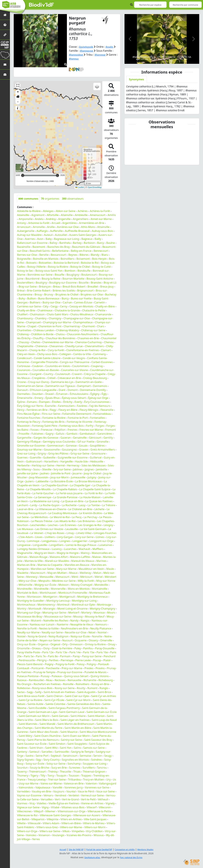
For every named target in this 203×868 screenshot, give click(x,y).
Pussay (45, 676)
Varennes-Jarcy (74, 787)
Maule (110, 569)
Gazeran (66, 438)
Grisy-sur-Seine (80, 454)
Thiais (77, 772)
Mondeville (101, 585)
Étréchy (68, 402)
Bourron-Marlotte (73, 279)
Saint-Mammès (28, 724)
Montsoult (35, 609)
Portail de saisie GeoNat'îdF (98, 849)
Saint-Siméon (57, 744)
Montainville (100, 589)
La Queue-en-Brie (72, 501)
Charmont (88, 326)
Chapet (32, 326)
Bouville (84, 283)
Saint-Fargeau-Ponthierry (64, 708)
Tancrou (102, 768)
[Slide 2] (142, 59)
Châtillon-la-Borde (42, 334)
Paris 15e (89, 652)
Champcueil (33, 322)
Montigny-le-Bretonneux (93, 597)
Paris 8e (53, 656)
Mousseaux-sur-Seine (58, 617)
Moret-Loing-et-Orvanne (72, 609)
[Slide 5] (155, 59)
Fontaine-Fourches (29, 418)
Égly (104, 394)
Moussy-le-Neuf (95, 617)
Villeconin (105, 807)
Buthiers (35, 302)
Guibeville (49, 458)
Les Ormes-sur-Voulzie (49, 529)
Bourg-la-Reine (51, 279)
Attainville (103, 227)
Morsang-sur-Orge (29, 613)
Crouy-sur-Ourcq (38, 382)
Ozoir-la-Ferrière (62, 648)
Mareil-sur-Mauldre (57, 561)
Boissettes (45, 263)
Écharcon (62, 394)
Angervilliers (81, 219)
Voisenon (44, 835)
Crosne (21, 382)
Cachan (67, 302)
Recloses (60, 680)
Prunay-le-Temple (44, 672)
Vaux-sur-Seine (105, 791)
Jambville (101, 469)
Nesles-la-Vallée (49, 628)
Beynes (73, 255)
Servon (98, 756)
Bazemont (39, 247)
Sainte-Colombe (55, 704)
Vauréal (71, 791)
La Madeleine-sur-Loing (45, 501)
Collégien (65, 354)
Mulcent (36, 621)
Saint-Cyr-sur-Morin (79, 700)
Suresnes (75, 768)
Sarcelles (47, 752)
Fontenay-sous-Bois (72, 426)
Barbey (77, 243)
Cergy (54, 306)
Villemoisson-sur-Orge (71, 811)
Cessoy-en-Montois (81, 306)
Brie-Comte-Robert (39, 291)
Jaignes (89, 469)
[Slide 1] (138, 59)
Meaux (73, 573)
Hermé (60, 465)
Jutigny (92, 477)
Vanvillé (57, 787)
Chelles (36, 342)
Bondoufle (84, 271)
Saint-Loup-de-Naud (104, 720)
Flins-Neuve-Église (28, 414)
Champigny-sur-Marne (57, 322)
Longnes (65, 541)
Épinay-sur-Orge (98, 398)
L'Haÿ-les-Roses (55, 533)
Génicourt (95, 438)
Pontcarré (38, 668)
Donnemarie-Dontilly (93, 390)
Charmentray (72, 326)
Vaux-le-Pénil (86, 791)
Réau (49, 680)
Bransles (96, 283)
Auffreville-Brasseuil (77, 231)
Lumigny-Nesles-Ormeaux (33, 549)
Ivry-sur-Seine (62, 469)
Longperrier (80, 541)
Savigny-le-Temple (82, 752)
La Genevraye (43, 497)
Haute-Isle (81, 461)
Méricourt (86, 577)
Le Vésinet (37, 533)
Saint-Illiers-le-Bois (47, 720)
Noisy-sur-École (80, 636)
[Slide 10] (177, 59)
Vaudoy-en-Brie (41, 791)
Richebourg (105, 680)
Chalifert (22, 314)
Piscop (97, 660)
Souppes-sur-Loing (95, 764)
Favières (82, 406)
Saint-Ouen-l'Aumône (47, 736)
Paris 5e (29, 656)
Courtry (48, 374)
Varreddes (23, 791)
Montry (22, 609)
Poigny (49, 664)
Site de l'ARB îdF (72, 849)
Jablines (78, 469)
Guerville (35, 458)
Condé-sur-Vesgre (74, 358)
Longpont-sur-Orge (101, 541)
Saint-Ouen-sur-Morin (76, 736)
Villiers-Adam (51, 823)
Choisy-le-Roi (37, 350)
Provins (100, 668)
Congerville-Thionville (44, 362)
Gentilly (108, 438)
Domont (73, 390)
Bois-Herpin (99, 259)
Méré (75, 577)
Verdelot (74, 795)
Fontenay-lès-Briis (53, 422)
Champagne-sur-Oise (77, 318)
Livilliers (50, 537)
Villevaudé (34, 823)
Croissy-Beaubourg (95, 378)
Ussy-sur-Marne (28, 784)
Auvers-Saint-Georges (83, 235)
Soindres (96, 760)
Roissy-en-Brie (100, 684)
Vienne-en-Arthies (92, 803)
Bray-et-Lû (110, 283)
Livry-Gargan (65, 537)
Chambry (41, 318)
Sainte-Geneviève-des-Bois (84, 704)
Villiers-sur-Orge (27, 831)
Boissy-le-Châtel (80, 267)
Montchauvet (48, 593)
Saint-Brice (104, 692)
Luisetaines (105, 545)
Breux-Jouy (107, 287)
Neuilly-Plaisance (101, 628)
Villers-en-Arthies (71, 819)
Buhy (22, 298)
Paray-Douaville (105, 648)
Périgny (42, 660)
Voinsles (31, 835)
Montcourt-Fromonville (73, 593)
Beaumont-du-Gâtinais (86, 247)
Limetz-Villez (84, 533)
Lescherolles (38, 525)
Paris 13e (62, 652)
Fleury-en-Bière (68, 410)
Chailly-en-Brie (26, 310)
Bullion (31, 298)
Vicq (32, 803)
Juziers (30, 481)
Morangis (49, 609)
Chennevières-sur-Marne (58, 342)
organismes (50, 199)
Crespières (38, 378)
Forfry (90, 426)
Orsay (112, 644)
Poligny (91, 664)
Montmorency (46, 605)
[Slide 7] (164, 59)
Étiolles (56, 402)
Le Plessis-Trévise (42, 521)
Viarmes (22, 803)
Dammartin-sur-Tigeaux (60, 386)
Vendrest (61, 795)
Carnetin (100, 302)
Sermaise (85, 756)
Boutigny (41, 283)
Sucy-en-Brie (59, 768)
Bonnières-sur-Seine (40, 275)
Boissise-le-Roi (90, 263)
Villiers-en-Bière (71, 823)
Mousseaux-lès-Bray (30, 617)
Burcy (65, 298)
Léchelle (99, 509)
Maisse (97, 557)
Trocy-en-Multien (94, 780)
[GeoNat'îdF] (5, 45)
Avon (40, 239)
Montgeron (50, 597)
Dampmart (84, 386)
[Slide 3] (147, 59)
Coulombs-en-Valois (58, 366)
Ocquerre (81, 640)
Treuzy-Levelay (37, 780)
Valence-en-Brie (74, 784)
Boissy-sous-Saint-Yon (49, 271)
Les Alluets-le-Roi (65, 521)
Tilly (43, 776)
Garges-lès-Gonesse (46, 438)
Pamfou (88, 648)
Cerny (64, 306)
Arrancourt (24, 227)
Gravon (84, 450)
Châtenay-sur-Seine (93, 330)
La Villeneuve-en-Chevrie (51, 509)
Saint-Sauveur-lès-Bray (98, 740)
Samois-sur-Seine (94, 748)
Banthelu (65, 243)
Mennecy (32, 577)
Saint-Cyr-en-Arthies (104, 696)
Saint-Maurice (69, 732)
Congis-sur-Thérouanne (75, 362)
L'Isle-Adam (26, 537)
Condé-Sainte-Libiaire (47, 358)
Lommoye (33, 541)
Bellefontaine (60, 251)
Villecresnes (24, 811)
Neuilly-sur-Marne (28, 632)
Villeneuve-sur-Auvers (87, 815)
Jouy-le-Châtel (92, 473)
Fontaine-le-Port (78, 418)
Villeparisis (38, 819)
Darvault (22, 390)
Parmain (65, 656)
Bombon (70, 271)
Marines (101, 561)
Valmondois (26, 787)
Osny (46, 648)
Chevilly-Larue (74, 346)
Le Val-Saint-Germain (93, 529)
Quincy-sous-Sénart (76, 676)
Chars (101, 326)
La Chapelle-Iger (80, 485)
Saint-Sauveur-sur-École (32, 744)
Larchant (23, 505)
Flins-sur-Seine (51, 414)
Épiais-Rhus (52, 398)
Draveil (50, 394)
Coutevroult (63, 374)
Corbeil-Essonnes (102, 362)
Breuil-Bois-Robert (74, 287)
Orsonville (23, 648)
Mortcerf (74, 613)
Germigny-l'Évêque (29, 442)
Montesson (34, 597)
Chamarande (103, 314)
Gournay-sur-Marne (29, 450)
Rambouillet (36, 680)
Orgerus (43, 644)
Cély (46, 306)
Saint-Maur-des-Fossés (44, 732)
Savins (29, 756)
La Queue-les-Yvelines (99, 501)
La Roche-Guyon (49, 505)
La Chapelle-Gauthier (55, 485)
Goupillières (97, 446)
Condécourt (24, 358)
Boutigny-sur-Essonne (63, 283)
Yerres (36, 839)
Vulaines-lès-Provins (79, 835)
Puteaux (57, 676)
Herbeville (23, 465)
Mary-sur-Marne (66, 569)
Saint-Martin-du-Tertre (49, 728)
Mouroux (99, 613)
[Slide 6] (160, 59)
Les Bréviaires (86, 521)
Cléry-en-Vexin (26, 354)
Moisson (63, 585)
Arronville (39, 227)
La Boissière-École (62, 481)
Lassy (82, 505)
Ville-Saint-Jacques (95, 819)
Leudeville (71, 529)
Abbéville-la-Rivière (29, 211)
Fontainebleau (102, 414)
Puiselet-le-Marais (95, 672)
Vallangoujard (108, 784)
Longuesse (24, 545)
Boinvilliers (67, 259)
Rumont (92, 688)
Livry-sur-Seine (84, 537)
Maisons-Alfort (59, 557)
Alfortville (53, 215)
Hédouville (97, 461)
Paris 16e (102, 652)
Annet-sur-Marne (101, 219)
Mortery (86, 613)
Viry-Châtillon (94, 831)
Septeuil (56, 756)
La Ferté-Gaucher (43, 493)
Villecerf (92, 807)
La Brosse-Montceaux (88, 481)
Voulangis (58, 835)
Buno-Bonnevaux (49, 298)
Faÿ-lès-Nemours (100, 406)
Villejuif (38, 811)
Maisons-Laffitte (80, 557)
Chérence (41, 346)
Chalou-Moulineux (82, 314)
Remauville (74, 680)
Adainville (23, 215)
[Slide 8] (168, 59)
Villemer (50, 811)
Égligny (95, 394)
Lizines (100, 537)
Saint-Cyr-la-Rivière (30, 700)
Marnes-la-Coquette (50, 565)
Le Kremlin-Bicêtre (90, 513)
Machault (84, 549)
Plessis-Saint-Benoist (30, 664)
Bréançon (45, 287)
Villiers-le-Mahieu (94, 823)
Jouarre (77, 473)
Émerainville (25, 398)
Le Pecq (77, 517)
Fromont (111, 430)
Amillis (112, 215)
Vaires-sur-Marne (51, 784)
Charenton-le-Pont (50, 326)
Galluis (60, 434)
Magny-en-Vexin (44, 553)
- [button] (18, 102)
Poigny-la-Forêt (65, 664)
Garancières (105, 434)
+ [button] (18, 92)
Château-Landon (44, 330)
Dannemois (100, 386)
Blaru (105, 255)
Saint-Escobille (37, 708)
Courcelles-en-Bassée (46, 370)
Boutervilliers (25, 283)
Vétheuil (103, 799)
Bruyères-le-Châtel (67, 295)
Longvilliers (56, 545)
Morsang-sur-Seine (54, 613)
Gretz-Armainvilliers (103, 450)
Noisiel (21, 636)
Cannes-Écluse (83, 302)
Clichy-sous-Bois (47, 354)
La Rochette (69, 505)
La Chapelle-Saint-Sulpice (95, 489)
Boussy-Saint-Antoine (100, 279)
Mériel (98, 577)
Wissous (99, 835)
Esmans (32, 402)
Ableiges (48, 211)
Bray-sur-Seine (28, 287)
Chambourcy (25, 318)
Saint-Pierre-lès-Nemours (43, 740)
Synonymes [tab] (137, 79)
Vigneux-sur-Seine (28, 807)
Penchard (110, 656)
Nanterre (62, 624)
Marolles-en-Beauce (77, 565)
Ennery (39, 398)
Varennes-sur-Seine (97, 787)
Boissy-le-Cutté (101, 267)
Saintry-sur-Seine (71, 740)
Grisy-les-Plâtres (58, 454)
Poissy (81, 664)
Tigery (34, 776)
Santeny (22, 752)
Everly (78, 402)
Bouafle (59, 275)
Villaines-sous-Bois (73, 807)
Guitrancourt (34, 461)
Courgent (36, 374)
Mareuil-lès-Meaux (83, 561)
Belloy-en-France (81, 251)
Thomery (23, 776)
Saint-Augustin (86, 692)
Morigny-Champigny (102, 609)
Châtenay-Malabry (67, 330)
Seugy (108, 756)
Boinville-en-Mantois (46, 259)
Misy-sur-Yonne (106, 581)
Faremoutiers (66, 406)
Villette (21, 823)
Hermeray (73, 465)
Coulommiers (81, 366)
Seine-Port (42, 756)
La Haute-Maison (90, 497)
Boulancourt (89, 275)
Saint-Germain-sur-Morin (34, 716)
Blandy (95, 255)
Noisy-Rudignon (58, 636)
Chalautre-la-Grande (67, 310)
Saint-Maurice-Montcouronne (98, 732)
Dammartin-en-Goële (89, 382)
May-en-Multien (57, 573)
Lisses (39, 537)
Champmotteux (83, 322)
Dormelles (23, 394)
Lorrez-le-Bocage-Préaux (81, 545)
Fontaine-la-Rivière (54, 418)
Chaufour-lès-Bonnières (60, 338)
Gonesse (71, 446)
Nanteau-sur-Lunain (42, 624)
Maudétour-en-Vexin (91, 569)
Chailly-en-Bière (105, 306)
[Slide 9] (173, 59)
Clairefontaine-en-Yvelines (83, 350)
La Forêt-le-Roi (94, 493)
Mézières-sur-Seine (64, 581)
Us (114, 780)
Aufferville (56, 231)
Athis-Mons (88, 227)
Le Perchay (90, 517)
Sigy (39, 760)
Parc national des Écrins (132, 857)
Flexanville (107, 410)
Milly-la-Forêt (86, 581)
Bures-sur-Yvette (81, 298)
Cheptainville (25, 346)
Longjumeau (49, 541)
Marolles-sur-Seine (42, 569)
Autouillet (61, 235)
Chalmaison (37, 314)
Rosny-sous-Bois (42, 688)
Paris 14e (75, 652)
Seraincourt (70, 756)
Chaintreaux (45, 310)
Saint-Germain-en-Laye (43, 712)
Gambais (72, 434)
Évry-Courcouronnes (97, 402)
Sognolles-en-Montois (75, 760)
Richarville (90, 680)
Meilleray (85, 573)
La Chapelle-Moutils (39, 489)
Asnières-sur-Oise (68, 227)
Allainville (67, 215)
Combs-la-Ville (82, 354)
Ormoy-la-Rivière (95, 644)
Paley (78, 648)
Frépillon (60, 430)
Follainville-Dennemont (77, 414)
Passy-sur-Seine (92, 656)
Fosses (35, 430)
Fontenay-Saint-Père (45, 426)
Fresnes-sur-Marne (91, 430)
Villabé (55, 807)
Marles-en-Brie (26, 565)
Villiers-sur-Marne (71, 827)
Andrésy (51, 219)
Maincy (85, 553)
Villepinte (52, 819)
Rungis (104, 688)
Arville (51, 227)
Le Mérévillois (39, 517)
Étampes (44, 402)
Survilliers (89, 768)
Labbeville (42, 481)
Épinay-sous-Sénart (74, 398)
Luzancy (57, 549)
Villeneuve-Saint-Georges (55, 815)
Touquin (61, 776)
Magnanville (25, 553)
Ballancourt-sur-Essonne (32, 243)
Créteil (51, 378)
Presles (89, 668)
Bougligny (73, 275)
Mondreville (24, 589)
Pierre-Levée (83, 660)
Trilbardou (74, 780)
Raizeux (22, 680)
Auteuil (48, 235)
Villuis (66, 831)
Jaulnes (44, 473)
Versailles (47, 799)
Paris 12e (48, 652)
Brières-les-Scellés (64, 291)
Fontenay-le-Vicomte (79, 422)
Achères (83, 211)
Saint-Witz (51, 748)
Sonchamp (74, 764)
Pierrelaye (67, 660)
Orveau (36, 648)
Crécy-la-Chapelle (95, 374)
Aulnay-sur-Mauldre (29, 235)
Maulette (23, 573)
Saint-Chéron (55, 696)
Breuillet (93, 287)
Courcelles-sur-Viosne (75, 370)
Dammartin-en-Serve (30, 386)
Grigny (42, 454)
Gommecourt (55, 446)
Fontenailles (97, 418)
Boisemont (83, 259)
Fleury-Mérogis (89, 410)
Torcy (51, 776)
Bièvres (84, 255)
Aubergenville (26, 231)
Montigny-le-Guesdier (31, 601)
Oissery (93, 640)
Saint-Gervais (60, 716)
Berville (44, 255)
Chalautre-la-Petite (94, 310)
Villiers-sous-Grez (47, 827)
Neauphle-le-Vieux (82, 624)
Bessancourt (58, 255)
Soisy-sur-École (35, 764)
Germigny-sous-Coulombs (59, 442)
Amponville (25, 219)
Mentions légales (150, 849)
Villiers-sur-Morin (95, 827)
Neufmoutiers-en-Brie (74, 628)
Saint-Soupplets (77, 744)
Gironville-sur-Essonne (31, 446)
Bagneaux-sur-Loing (67, 239)
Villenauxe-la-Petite (99, 811)
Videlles (42, 803)
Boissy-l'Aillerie (37, 267)
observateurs (73, 199)
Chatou (60, 334)
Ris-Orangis (24, 684)
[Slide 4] (151, 59)
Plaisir (107, 660)
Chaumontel (109, 338)
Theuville (65, 772)
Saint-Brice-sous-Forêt (31, 696)
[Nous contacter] (5, 65)
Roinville (68, 684)
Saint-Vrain (36, 748)
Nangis (85, 621)
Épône (21, 402)
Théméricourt (37, 772)
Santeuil (34, 752)
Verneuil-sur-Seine (92, 795)
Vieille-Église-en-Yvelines (64, 803)
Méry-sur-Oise (27, 581)
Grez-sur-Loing (26, 454)
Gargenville (24, 438)
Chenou (109, 342)
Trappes (86, 776)
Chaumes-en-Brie (88, 338)
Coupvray (97, 366)
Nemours (101, 624)
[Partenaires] (5, 35)
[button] (18, 85)
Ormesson (76, 644)
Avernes (30, 239)
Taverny (22, 772)
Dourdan (37, 394)
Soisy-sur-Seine (56, 764)
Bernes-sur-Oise (27, 255)
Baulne (111, 243)
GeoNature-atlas (91, 857)
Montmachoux (26, 605)
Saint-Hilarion (96, 716)
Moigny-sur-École (45, 585)
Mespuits (44, 581)
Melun (97, 573)
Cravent (77, 374)
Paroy (76, 656)
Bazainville (24, 247)
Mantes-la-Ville (34, 561)
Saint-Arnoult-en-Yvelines (59, 692)
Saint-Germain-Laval (72, 712)
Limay (70, 533)
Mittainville (25, 585)
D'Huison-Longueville (43, 390)
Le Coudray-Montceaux (63, 513)
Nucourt (67, 640)
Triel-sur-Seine (57, 780)
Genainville (80, 438)
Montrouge (104, 605)
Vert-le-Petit (88, 799)
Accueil (57, 849)
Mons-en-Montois (79, 589)
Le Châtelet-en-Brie (80, 509)
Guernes (22, 458)
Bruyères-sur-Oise (92, 295)
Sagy (30, 692)
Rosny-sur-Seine (65, 688)
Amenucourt (98, 215)
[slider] (57, 175)
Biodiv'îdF (41, 5)
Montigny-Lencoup (58, 601)
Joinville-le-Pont (61, 473)
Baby (49, 239)
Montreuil (63, 605)
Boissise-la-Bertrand (66, 263)
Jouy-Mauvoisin (39, 477)
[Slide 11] (181, 59)
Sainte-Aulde (35, 704)
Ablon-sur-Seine (65, 211)
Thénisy (53, 772)
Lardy (34, 505)
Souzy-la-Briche (39, 768)
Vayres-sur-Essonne (29, 795)
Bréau (57, 287)
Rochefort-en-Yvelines (47, 684)
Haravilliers (51, 461)
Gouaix (83, 446)
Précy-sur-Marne (72, 668)
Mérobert (111, 577)
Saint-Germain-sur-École (102, 712)
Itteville (47, 469)
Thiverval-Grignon (94, 772)
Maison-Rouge (38, 557)
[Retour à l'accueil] (5, 15)
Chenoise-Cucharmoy (88, 342)
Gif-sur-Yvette (86, 442)
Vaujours (59, 791)
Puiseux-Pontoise (28, 676)
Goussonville (52, 450)
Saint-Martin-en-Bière (78, 728)
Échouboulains (79, 394)
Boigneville (24, 259)
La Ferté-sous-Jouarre (69, 493)
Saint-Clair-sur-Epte (77, 696)
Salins (77, 748)
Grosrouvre (98, 454)
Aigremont (38, 215)
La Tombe (94, 505)
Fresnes (73, 430)
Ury (108, 780)
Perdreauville (27, 660)
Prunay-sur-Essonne (70, 672)
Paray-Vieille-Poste (28, 652)
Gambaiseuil (87, 434)
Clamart (106, 350)
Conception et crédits (127, 849)
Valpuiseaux (43, 787)
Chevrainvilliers (94, 346)
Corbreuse (24, 366)
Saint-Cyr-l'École (54, 700)
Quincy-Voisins (100, 676)
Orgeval (55, 644)
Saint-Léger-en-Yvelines (75, 720)
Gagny (50, 434)
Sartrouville (62, 752)
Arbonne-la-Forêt (39, 223)
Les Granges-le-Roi (90, 525)
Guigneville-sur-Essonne (73, 458)
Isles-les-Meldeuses (94, 465)
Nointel (102, 632)
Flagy (53, 410)
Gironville (102, 442)
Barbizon (89, 243)
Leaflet (80, 187)
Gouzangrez (69, 450)
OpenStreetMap (95, 187)
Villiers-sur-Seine (50, 831)
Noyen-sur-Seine (50, 640)
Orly (65, 644)
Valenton (91, 784)
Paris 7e (41, 656)
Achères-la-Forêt (100, 211)
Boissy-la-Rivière (58, 267)
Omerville (106, 640)
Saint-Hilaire (78, 716)
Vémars (48, 795)
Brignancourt (85, 291)
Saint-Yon (66, 748)
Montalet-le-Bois (27, 593)
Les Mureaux (25, 529)
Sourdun (22, 768)
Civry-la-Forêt (56, 350)
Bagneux (87, 239)
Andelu (39, 219)
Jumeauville (78, 477)
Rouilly (81, 688)
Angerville (64, 219)
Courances (24, 370)
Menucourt (62, 577)
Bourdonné (33, 279)
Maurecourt (38, 573)
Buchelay (111, 295)
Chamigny (55, 318)
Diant (62, 390)
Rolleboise (23, 688)
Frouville (24, 434)
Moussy (78, 617)
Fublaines (37, 434)
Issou (37, 469)
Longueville (40, 545)
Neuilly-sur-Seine (52, 632)
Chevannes (56, 346)
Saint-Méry (25, 736)
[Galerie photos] (5, 74)
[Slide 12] (186, 59)
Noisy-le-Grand (37, 636)
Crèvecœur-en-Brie (69, 378)
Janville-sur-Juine (27, 473)
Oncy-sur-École (26, 644)
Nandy (74, 621)
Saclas (21, 692)
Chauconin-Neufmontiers (83, 334)
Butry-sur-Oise (52, 302)
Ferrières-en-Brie (37, 410)
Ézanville (50, 406)
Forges (100, 426)
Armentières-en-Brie (92, 223)
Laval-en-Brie (25, 509)
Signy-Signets (25, 760)
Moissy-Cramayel (82, 585)
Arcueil (56, 223)
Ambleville (81, 215)
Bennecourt (101, 251)
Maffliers (98, 549)
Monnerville (58, 589)
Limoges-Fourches (105, 533)
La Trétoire (109, 505)
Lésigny (108, 525)
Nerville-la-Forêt (27, 628)
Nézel (92, 632)
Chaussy (24, 342)
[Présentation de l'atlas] (5, 25)
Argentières (69, 223)
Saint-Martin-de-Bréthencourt (76, 724)
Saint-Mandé (47, 724)
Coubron (38, 366)
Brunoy (49, 295)
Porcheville (53, 668)
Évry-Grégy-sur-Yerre (30, 406)
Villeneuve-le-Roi (27, 815)
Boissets (31, 263)
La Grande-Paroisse (65, 497)
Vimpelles (78, 831)
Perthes (54, 660)
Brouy (38, 295)
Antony (22, 223)
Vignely (110, 803)
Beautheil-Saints (40, 251)
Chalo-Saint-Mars (57, 314)
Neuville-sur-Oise (76, 632)
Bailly (98, 239)
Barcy (101, 243)
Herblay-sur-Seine (43, 465)
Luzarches (70, 549)
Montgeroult (67, 597)
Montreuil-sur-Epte (83, 605)
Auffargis (42, 231)
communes (28, 199)
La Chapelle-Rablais (65, 489)
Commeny (99, 354)
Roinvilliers (82, 684)
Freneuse (47, 430)
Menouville (46, 577)
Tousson (74, 776)
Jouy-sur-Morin (60, 477)
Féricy (21, 410)
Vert (57, 799)
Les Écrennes (68, 525)
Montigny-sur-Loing (84, 601)
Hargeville (66, 461)
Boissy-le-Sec (25, 271)
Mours (111, 613)
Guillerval (96, 458)
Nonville (97, 636)
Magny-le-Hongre (68, 553)
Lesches (53, 525)
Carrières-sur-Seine (29, 306)
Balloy (53, 243)
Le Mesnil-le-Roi (60, 517)
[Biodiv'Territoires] (5, 55)
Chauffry (38, 338)
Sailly (38, 692)
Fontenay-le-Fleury (29, 422)
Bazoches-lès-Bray (59, 247)
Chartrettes (24, 330)
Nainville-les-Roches (56, 621)
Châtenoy (23, 334)
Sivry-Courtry (51, 760)
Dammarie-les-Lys (62, 382)
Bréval (21, 291)
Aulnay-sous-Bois (102, 231)
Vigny (45, 807)
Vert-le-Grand (70, 799)
